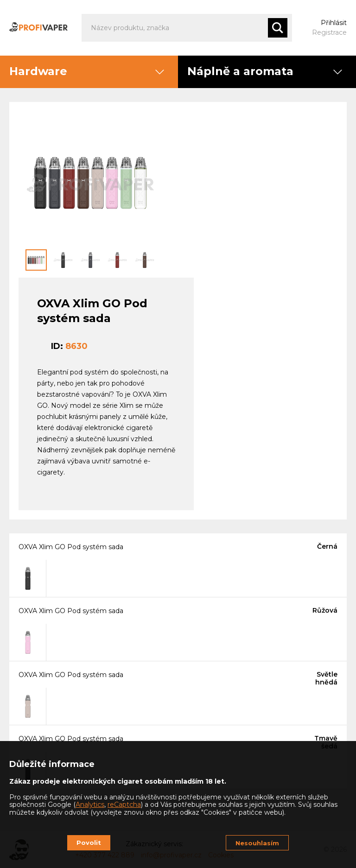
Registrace (329, 32)
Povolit (89, 843)
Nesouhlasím (257, 843)
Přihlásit (334, 23)
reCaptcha (124, 805)
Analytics (90, 805)
